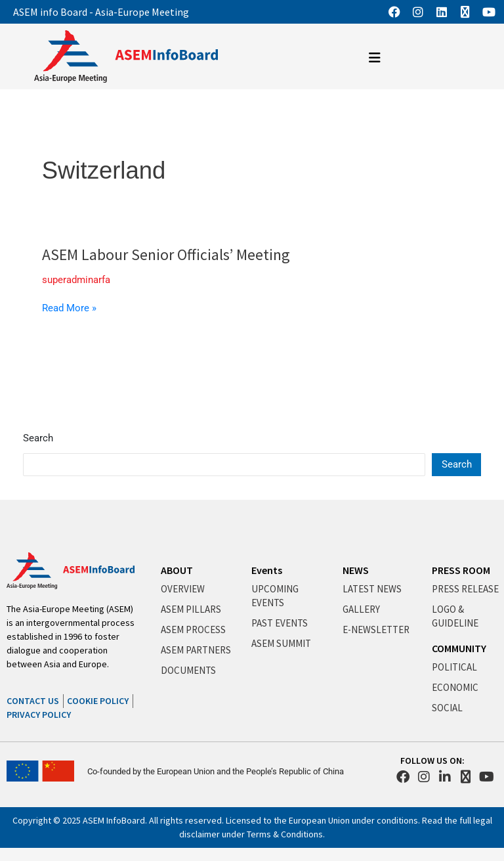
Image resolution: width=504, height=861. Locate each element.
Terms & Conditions (285, 834)
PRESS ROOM (461, 570)
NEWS (356, 570)
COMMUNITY (459, 648)
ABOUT (177, 570)
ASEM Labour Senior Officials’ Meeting (166, 254)
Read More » (69, 308)
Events (267, 570)
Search (38, 438)
